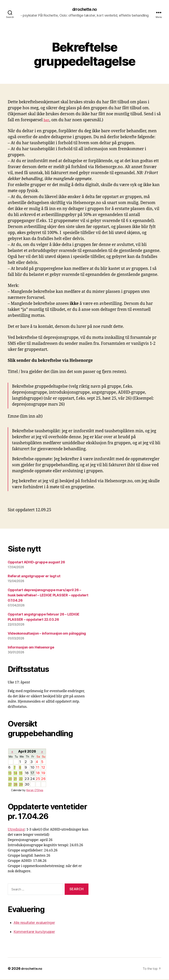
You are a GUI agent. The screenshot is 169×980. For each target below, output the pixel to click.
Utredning (16, 830)
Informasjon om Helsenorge (31, 648)
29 (21, 785)
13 (10, 774)
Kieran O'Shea (35, 791)
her (47, 121)
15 (21, 774)
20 (10, 779)
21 (16, 779)
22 (21, 779)
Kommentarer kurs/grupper (34, 932)
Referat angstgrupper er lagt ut (34, 577)
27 (10, 785)
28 (16, 785)
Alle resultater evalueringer (34, 923)
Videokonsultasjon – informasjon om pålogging (47, 634)
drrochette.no (84, 10)
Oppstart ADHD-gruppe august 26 (36, 563)
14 (16, 774)
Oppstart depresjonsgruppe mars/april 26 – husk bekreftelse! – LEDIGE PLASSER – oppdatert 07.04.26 (48, 596)
